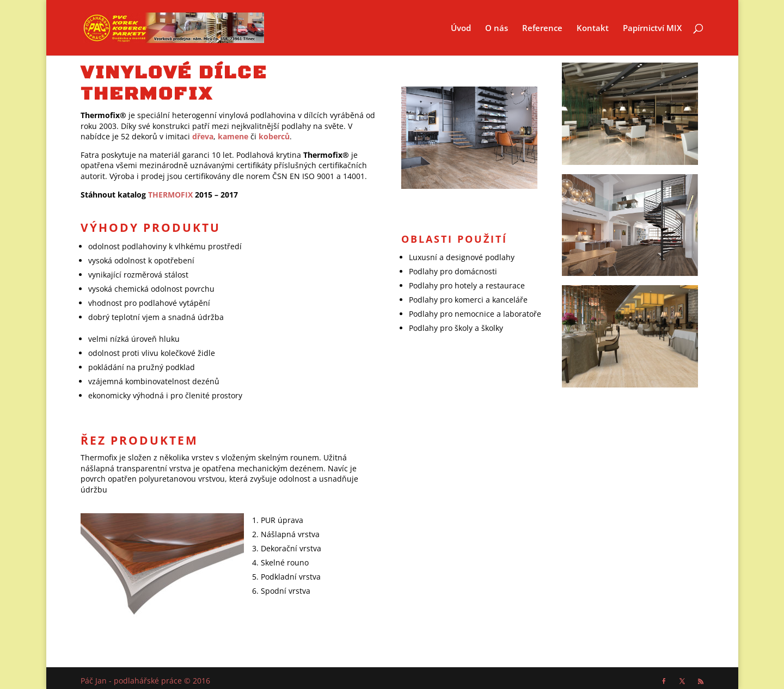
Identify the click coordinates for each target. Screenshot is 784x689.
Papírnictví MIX (652, 29)
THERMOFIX (170, 195)
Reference (542, 29)
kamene (233, 136)
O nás (497, 29)
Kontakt (593, 29)
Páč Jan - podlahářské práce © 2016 (145, 681)
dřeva (203, 136)
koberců (274, 136)
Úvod (461, 29)
